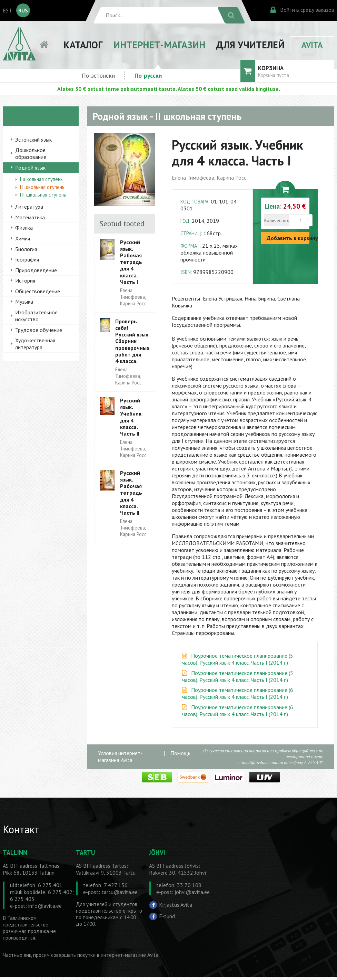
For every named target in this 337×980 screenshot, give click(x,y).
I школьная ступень (41, 179)
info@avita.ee (45, 906)
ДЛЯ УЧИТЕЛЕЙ (250, 45)
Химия (23, 238)
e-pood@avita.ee (254, 763)
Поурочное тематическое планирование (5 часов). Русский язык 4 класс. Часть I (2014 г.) (238, 659)
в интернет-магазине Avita (128, 955)
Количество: (276, 220)
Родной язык (30, 168)
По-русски (148, 75)
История (25, 280)
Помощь (180, 753)
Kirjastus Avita (176, 905)
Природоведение (36, 270)
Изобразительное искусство (36, 316)
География (27, 259)
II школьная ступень (42, 187)
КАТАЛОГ (83, 45)
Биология (26, 249)
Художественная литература (35, 344)
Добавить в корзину (288, 238)
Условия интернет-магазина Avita (120, 757)
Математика (30, 217)
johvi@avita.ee (192, 892)
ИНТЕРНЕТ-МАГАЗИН (159, 45)
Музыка (24, 302)
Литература (29, 207)
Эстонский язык (33, 140)
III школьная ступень (43, 195)
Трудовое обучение (39, 330)
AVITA (312, 45)
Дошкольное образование (31, 153)
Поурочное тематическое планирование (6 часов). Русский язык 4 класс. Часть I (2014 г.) (238, 693)
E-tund (167, 916)
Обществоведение (38, 291)
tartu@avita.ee (120, 892)
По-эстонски (98, 75)
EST (7, 10)
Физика (24, 228)
